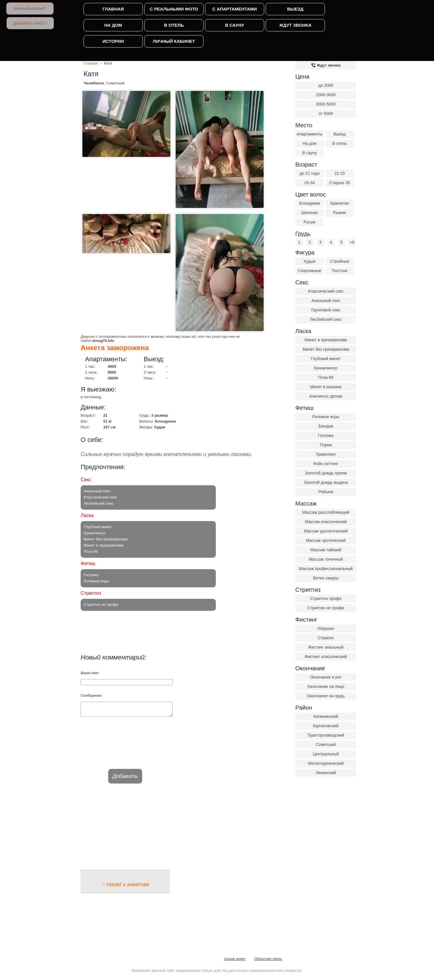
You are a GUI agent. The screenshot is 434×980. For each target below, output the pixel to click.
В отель (174, 25)
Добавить (125, 779)
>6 (352, 242)
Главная (113, 9)
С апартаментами (235, 9)
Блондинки (310, 203)
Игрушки (326, 628)
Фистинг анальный (326, 647)
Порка (326, 445)
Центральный (326, 754)
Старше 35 (340, 183)
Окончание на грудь (326, 696)
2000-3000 (326, 95)
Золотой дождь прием (326, 473)
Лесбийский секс (326, 319)
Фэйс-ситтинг (326, 464)
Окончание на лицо (326, 686)
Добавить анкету (30, 23)
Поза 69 (326, 377)
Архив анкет (235, 961)
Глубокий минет (326, 359)
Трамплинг (326, 454)
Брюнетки (340, 203)
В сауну (234, 25)
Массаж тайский (326, 550)
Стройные (340, 261)
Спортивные (309, 271)
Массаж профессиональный (326, 569)
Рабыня (326, 492)
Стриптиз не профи (326, 608)
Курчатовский (326, 726)
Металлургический (326, 763)
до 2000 (326, 85)
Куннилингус (326, 368)
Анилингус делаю (326, 396)
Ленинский (326, 773)
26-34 (310, 183)
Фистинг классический (326, 657)
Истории (113, 41)
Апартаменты (310, 134)
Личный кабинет (30, 9)
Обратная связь (268, 961)
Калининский (326, 716)
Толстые (340, 271)
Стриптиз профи (326, 598)
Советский (326, 745)
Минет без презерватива (326, 349)
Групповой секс (326, 310)
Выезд (295, 9)
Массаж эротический (326, 540)
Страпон (326, 638)
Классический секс (326, 291)
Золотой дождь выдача (326, 482)
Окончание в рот (326, 677)
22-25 (340, 173)
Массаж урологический (326, 531)
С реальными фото (174, 9)
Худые (310, 261)
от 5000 (326, 113)
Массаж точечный (326, 559)
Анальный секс (326, 301)
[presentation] (125, 748)
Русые (310, 222)
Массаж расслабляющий (326, 512)
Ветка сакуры (326, 578)
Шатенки (309, 213)
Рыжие (340, 213)
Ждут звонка (295, 25)
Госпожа (326, 435)
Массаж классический (326, 522)
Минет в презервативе (326, 340)
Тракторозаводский (326, 735)
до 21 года (310, 173)
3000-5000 (326, 104)
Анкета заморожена (115, 348)
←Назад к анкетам (125, 887)
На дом (113, 25)
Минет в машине (326, 387)
